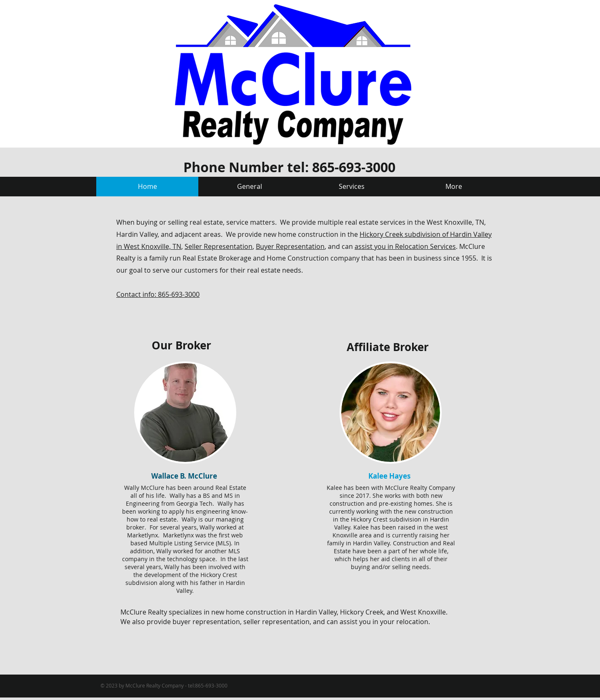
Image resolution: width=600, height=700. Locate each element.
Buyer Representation (290, 246)
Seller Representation (219, 246)
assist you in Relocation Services (405, 246)
